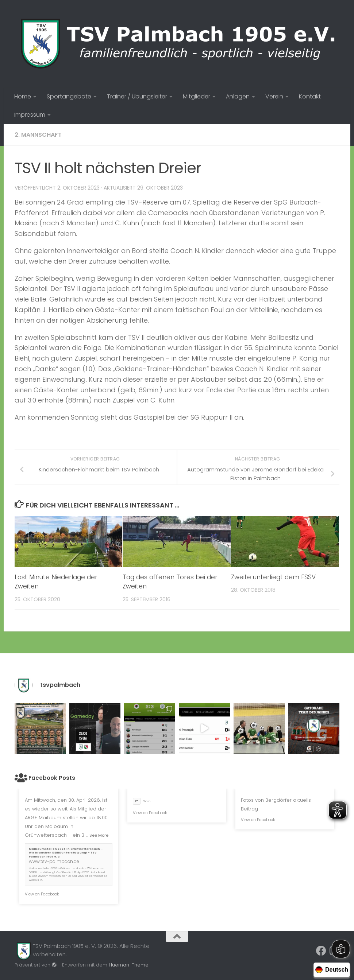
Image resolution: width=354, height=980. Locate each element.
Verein (274, 96)
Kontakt (310, 96)
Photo (142, 801)
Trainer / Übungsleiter (137, 96)
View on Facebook (42, 894)
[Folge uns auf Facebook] (321, 951)
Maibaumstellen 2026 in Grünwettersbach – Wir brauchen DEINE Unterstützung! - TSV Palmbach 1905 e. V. (66, 853)
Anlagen (238, 96)
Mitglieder (197, 96)
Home (23, 96)
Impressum (30, 115)
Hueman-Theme (129, 965)
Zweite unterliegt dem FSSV (273, 577)
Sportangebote (69, 96)
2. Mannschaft (38, 135)
